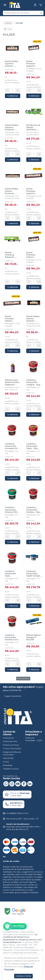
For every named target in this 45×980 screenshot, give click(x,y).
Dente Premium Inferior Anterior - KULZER (31, 255)
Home (8, 23)
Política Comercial (11, 745)
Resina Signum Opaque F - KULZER (34, 637)
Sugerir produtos (13, 696)
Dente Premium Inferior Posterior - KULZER (10, 319)
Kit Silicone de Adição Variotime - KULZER (33, 127)
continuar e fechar (23, 976)
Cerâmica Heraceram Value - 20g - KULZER (32, 446)
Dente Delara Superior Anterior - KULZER (12, 64)
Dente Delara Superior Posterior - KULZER (12, 127)
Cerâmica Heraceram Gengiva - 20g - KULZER (34, 382)
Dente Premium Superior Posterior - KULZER (32, 191)
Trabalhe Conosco (11, 769)
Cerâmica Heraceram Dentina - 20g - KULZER (34, 510)
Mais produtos (23, 678)
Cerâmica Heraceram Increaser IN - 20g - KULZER (12, 446)
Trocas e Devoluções (12, 749)
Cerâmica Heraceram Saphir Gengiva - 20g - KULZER (34, 574)
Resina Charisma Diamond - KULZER (10, 255)
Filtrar (8, 29)
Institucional (8, 738)
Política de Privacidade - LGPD (34, 739)
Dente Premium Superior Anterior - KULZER (31, 64)
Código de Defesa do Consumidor (12, 753)
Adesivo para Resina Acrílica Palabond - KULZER (12, 382)
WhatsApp (8, 765)
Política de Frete (10, 741)
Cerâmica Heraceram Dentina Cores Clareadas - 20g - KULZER (12, 637)
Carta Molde (8, 758)
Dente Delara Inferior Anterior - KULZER (33, 319)
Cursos (6, 762)
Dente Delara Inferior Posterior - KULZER (12, 191)
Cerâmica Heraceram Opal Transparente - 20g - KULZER (12, 574)
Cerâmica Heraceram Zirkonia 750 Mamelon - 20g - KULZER (12, 510)
